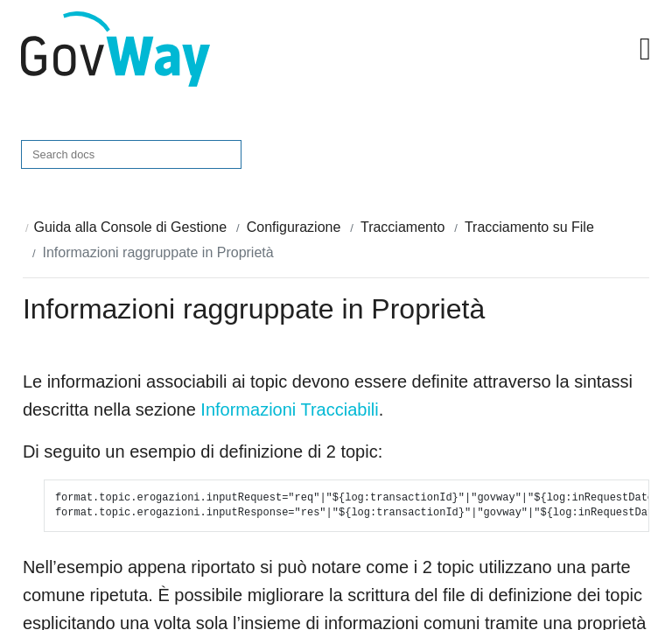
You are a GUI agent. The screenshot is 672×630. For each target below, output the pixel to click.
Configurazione (294, 227)
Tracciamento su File (529, 227)
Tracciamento (402, 227)
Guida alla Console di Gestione (131, 227)
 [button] (645, 49)
